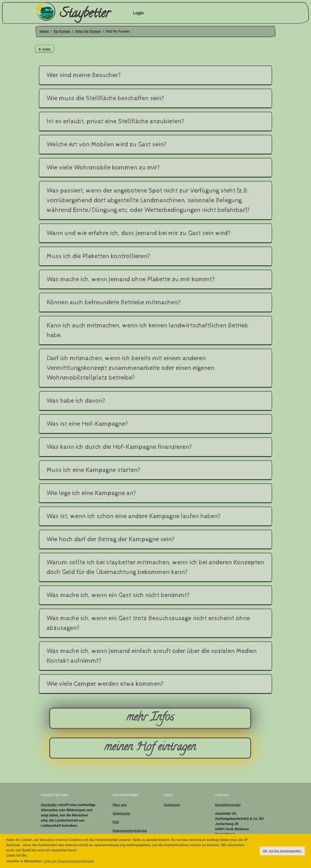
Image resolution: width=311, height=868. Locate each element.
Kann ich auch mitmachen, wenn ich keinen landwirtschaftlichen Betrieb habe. (148, 330)
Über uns (120, 805)
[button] (255, 851)
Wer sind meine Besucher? (84, 75)
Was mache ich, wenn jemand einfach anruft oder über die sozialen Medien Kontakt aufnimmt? (152, 656)
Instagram (172, 805)
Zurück (45, 49)
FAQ (116, 822)
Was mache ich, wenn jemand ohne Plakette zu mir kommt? (131, 279)
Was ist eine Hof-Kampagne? (87, 424)
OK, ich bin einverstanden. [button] (282, 851)
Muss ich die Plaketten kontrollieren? (98, 256)
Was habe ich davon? (76, 401)
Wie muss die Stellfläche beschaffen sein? (106, 98)
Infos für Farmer (88, 31)
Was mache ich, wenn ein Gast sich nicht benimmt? (118, 595)
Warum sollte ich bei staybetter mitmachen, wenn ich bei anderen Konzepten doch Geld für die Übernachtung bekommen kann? (155, 567)
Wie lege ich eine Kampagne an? (91, 493)
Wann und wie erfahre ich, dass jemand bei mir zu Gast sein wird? (139, 233)
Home (44, 31)
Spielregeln (121, 814)
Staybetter (73, 13)
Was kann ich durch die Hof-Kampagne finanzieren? (119, 447)
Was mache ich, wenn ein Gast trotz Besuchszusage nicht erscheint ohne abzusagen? (148, 623)
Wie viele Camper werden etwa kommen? (105, 684)
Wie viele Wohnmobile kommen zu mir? (103, 168)
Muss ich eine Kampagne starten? (94, 470)
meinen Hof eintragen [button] (150, 748)
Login (138, 13)
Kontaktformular (228, 805)
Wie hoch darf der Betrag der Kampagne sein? (111, 539)
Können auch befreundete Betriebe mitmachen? (114, 302)
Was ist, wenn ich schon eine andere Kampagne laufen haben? (134, 516)
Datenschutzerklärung (130, 831)
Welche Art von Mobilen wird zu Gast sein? (107, 144)
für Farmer (62, 31)
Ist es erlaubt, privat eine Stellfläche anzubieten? (115, 121)
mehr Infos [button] (150, 718)
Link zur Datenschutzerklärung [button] (69, 861)
